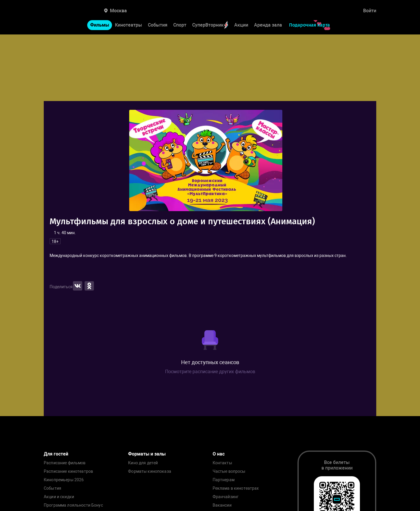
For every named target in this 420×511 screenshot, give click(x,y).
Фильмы (100, 25)
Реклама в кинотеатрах (236, 488)
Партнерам (224, 480)
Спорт (180, 25)
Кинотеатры (128, 25)
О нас (219, 454)
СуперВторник (210, 25)
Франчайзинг (226, 497)
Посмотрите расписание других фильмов (210, 372)
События (158, 25)
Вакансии (222, 505)
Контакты (222, 463)
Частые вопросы (229, 471)
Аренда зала (268, 25)
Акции (241, 25)
